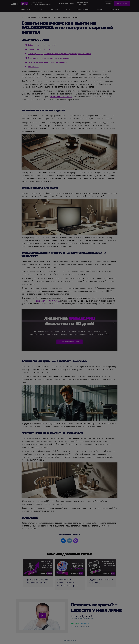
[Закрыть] (113, 322)
